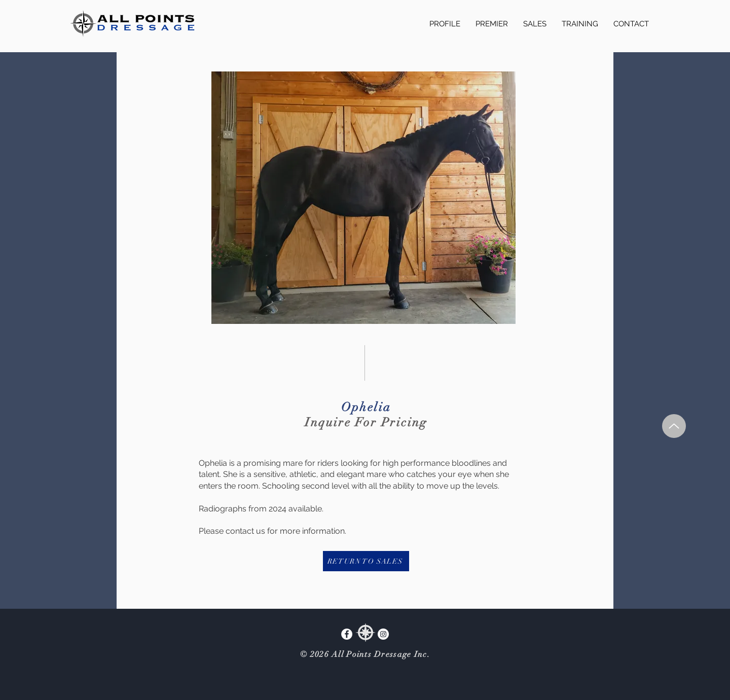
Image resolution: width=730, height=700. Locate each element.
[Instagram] (383, 634)
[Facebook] (347, 634)
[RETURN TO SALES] (366, 561)
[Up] (674, 426)
